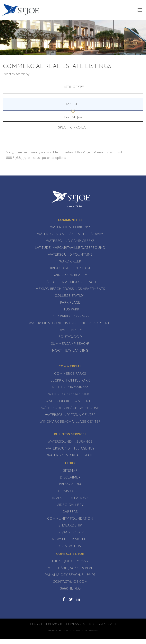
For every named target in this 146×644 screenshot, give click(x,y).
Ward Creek (70, 262)
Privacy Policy (70, 532)
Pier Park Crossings (70, 316)
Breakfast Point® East (70, 268)
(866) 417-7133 (70, 589)
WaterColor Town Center (70, 401)
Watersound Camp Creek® (70, 241)
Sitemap (70, 471)
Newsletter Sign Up (70, 539)
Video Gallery (70, 505)
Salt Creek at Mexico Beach (70, 282)
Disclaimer (70, 478)
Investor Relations (70, 498)
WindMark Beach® (70, 275)
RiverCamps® (70, 330)
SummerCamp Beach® (70, 344)
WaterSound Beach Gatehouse (70, 408)
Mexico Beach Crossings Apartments (70, 289)
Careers (70, 512)
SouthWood (70, 337)
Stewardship (70, 526)
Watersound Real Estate (70, 455)
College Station (70, 296)
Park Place (70, 303)
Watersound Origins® (70, 227)
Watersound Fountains (70, 255)
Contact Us (70, 546)
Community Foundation (70, 519)
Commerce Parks (70, 374)
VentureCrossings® (70, 388)
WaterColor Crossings (70, 394)
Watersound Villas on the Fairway (70, 234)
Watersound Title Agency (70, 449)
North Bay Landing (70, 351)
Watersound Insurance (70, 442)
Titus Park (70, 310)
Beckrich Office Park (70, 381)
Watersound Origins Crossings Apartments (70, 323)
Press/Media (70, 484)
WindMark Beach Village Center (70, 422)
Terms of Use (70, 491)
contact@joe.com (70, 582)
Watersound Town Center (70, 415)
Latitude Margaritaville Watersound (70, 248)
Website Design (57, 631)
